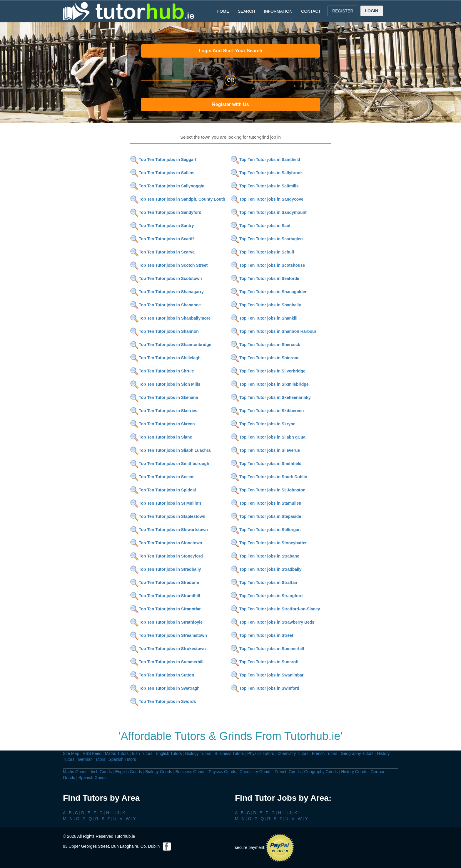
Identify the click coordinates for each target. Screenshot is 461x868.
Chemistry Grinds (255, 772)
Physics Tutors (261, 753)
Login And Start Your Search (231, 51)
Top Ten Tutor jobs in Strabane (265, 556)
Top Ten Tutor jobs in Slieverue (265, 450)
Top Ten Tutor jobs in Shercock (265, 345)
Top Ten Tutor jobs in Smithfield (266, 464)
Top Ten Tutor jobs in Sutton (162, 675)
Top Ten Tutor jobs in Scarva (162, 252)
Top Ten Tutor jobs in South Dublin (269, 477)
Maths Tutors (117, 753)
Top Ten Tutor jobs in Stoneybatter (269, 543)
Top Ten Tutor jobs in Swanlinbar (267, 675)
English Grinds (129, 772)
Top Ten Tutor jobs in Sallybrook (267, 173)
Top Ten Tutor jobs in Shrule (162, 371)
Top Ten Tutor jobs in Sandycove (267, 199)
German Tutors (92, 759)
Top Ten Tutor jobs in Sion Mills (165, 384)
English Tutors (169, 753)
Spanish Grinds (93, 778)
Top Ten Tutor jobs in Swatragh (165, 688)
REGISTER (343, 11)
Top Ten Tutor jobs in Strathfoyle (166, 622)
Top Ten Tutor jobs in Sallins (162, 173)
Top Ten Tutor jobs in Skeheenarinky (271, 397)
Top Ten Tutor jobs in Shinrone (265, 358)
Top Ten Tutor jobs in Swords (163, 701)
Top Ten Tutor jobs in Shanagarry (167, 292)
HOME (223, 11)
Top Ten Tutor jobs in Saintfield (265, 160)
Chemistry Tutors (293, 753)
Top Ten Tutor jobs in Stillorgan (265, 530)
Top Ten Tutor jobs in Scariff (162, 239)
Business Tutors (229, 753)
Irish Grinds (101, 772)
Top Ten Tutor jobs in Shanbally (266, 305)
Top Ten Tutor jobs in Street (262, 635)
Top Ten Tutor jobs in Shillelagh (165, 358)
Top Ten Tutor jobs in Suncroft (264, 662)
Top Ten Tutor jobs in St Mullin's (166, 503)
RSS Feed (92, 753)
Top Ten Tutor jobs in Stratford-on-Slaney (275, 609)
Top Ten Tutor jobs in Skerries (164, 411)
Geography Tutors (357, 753)
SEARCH (246, 11)
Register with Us (230, 104)
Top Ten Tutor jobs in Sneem (162, 477)
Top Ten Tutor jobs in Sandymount (269, 212)
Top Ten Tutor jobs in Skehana (164, 397)
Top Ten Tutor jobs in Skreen (162, 424)
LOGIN (372, 11)
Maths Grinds (75, 772)
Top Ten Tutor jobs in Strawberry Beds (272, 622)
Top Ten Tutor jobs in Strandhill (165, 596)
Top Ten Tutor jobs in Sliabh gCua (268, 437)
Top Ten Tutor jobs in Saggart (163, 160)
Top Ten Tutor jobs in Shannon (164, 331)
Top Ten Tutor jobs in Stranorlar (165, 609)
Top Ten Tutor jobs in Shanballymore (170, 318)
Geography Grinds (321, 772)
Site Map (71, 753)
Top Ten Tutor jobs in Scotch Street (169, 265)
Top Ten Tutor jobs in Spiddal (163, 490)
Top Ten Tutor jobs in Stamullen (266, 503)
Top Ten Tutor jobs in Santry (162, 226)
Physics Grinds (222, 772)
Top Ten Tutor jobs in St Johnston (268, 490)
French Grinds (288, 772)
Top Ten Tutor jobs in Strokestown (168, 649)
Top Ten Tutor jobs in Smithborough (170, 464)
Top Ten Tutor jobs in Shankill (264, 318)
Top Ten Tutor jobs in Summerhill (267, 649)
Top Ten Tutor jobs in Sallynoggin (167, 186)
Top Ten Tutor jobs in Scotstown (166, 278)
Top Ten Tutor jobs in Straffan (264, 582)
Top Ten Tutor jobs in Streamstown (168, 635)
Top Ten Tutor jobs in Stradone (164, 582)
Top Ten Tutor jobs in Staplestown (168, 516)
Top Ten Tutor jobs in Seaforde (265, 278)
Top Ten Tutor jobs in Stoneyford (166, 556)
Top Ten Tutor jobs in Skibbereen (267, 411)
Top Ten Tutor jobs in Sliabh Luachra (170, 450)
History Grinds (354, 772)
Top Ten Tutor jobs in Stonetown (166, 543)
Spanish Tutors (122, 759)
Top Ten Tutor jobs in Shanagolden (269, 292)
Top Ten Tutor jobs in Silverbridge (268, 371)
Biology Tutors (198, 753)
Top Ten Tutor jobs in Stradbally (166, 569)
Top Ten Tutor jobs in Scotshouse (268, 265)
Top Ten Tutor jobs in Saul (260, 226)
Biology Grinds (159, 772)
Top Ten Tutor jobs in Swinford (265, 688)
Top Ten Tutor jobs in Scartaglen (267, 239)
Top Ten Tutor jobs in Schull (262, 252)
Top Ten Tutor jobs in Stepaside (266, 516)
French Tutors (325, 753)
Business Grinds (191, 772)
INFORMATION (278, 11)
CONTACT (311, 11)
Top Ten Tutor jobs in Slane (161, 437)
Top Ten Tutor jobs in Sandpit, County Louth (178, 199)
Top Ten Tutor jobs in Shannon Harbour (273, 331)
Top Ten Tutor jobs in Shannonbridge (171, 345)
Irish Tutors (142, 753)
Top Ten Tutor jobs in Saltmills (264, 186)
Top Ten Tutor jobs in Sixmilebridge (270, 384)
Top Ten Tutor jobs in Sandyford (166, 212)
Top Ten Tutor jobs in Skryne (263, 424)
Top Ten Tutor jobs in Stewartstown (169, 530)
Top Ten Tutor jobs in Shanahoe (165, 305)
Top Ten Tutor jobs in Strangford (267, 596)
